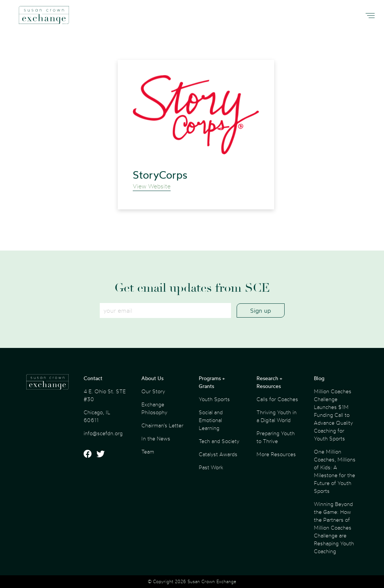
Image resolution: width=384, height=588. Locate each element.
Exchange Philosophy (154, 408)
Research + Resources (269, 382)
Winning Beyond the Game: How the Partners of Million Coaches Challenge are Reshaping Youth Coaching (334, 528)
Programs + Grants (212, 382)
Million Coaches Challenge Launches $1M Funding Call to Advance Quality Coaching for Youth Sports (333, 415)
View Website (152, 186)
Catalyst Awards (218, 454)
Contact (93, 378)
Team (148, 451)
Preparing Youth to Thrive (276, 437)
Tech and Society (219, 441)
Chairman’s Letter (162, 425)
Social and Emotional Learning (211, 420)
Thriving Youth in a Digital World (277, 416)
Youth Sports (214, 399)
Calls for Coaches (277, 399)
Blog (319, 378)
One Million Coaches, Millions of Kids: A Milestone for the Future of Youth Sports (335, 471)
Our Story (153, 391)
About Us (152, 378)
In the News (156, 438)
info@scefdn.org (103, 433)
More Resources (276, 454)
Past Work (211, 467)
